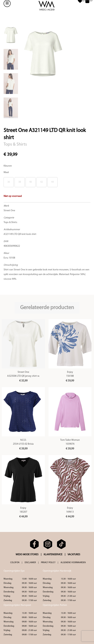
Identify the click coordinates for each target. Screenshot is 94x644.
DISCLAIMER (30, 563)
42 (42, 182)
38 (20, 182)
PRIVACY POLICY (48, 563)
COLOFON (15, 563)
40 (31, 182)
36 (9, 182)
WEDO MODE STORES (27, 555)
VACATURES (74, 555)
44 (52, 182)
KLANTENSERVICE (53, 555)
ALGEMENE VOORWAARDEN (73, 563)
